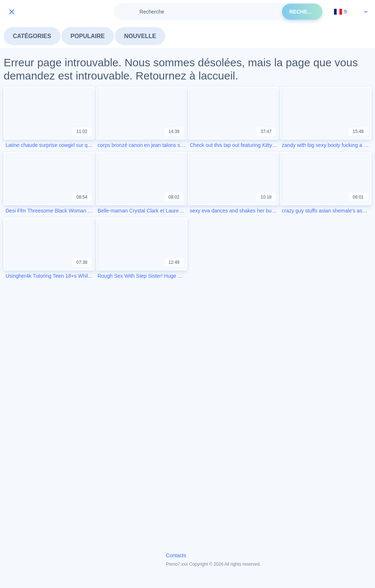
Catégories (32, 36)
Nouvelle (140, 36)
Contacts (176, 555)
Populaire (88, 36)
